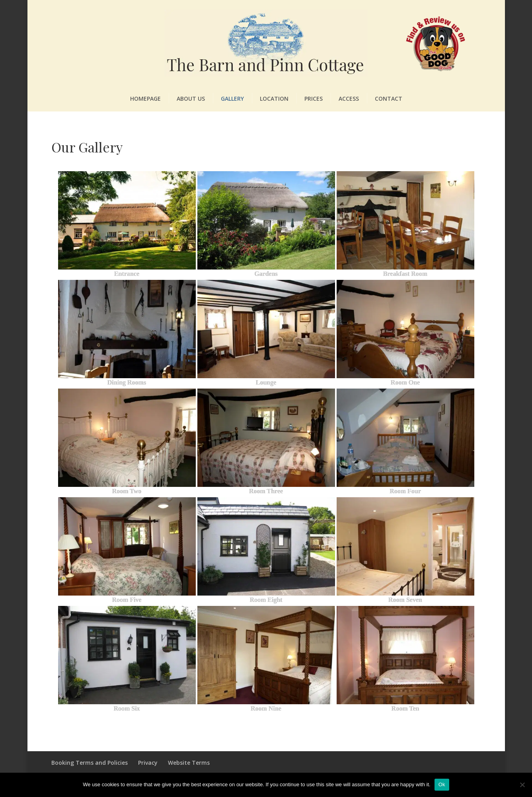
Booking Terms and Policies (90, 763)
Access (349, 99)
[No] (522, 785)
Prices (314, 99)
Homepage (145, 99)
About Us (191, 99)
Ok (442, 784)
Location (274, 99)
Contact (389, 99)
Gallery (232, 99)
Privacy (148, 763)
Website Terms (189, 763)
